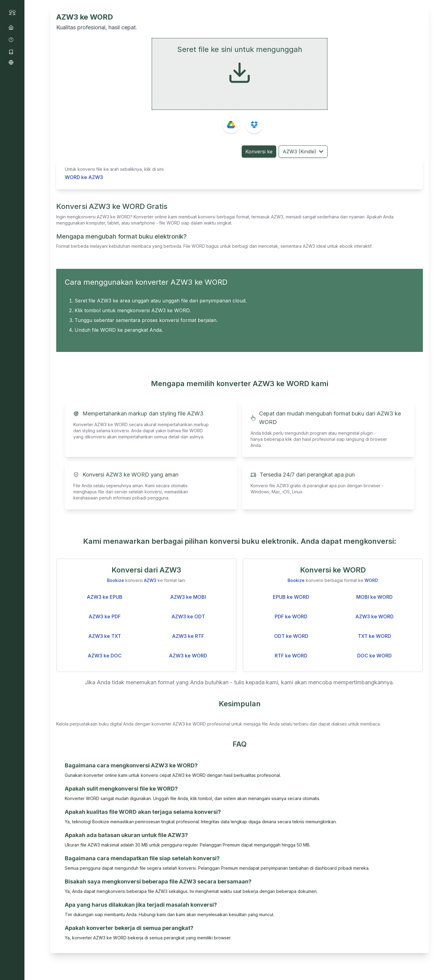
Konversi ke (259, 152)
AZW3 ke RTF (188, 636)
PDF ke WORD (291, 616)
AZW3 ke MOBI (188, 597)
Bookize (116, 580)
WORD (371, 580)
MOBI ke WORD (374, 597)
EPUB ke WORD (291, 597)
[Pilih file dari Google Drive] (231, 125)
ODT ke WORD (291, 636)
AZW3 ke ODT (188, 616)
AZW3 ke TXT (105, 636)
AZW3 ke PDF (105, 616)
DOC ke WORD (374, 656)
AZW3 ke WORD (188, 656)
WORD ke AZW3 (84, 177)
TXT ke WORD (374, 636)
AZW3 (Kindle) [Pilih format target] (303, 152)
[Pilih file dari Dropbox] (254, 125)
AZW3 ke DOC (105, 656)
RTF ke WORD (291, 656)
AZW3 (150, 580)
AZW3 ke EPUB (105, 597)
